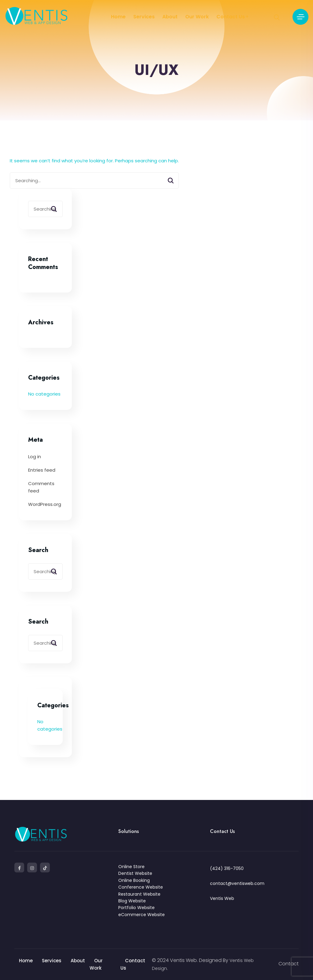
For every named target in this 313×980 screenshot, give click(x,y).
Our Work (197, 17)
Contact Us (231, 17)
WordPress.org (45, 504)
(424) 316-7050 (227, 868)
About (170, 17)
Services (144, 17)
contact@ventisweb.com (237, 883)
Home (118, 17)
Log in (35, 457)
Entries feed (42, 470)
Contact (289, 964)
